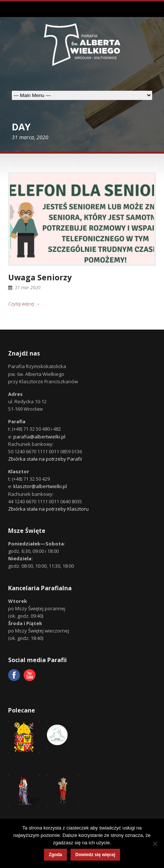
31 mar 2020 (28, 288)
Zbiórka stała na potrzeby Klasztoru (48, 509)
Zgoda (55, 855)
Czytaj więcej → (24, 304)
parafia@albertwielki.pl (39, 437)
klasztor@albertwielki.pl (40, 486)
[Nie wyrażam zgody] (155, 844)
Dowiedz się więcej (95, 855)
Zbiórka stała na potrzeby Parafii (45, 459)
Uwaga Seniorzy (40, 277)
